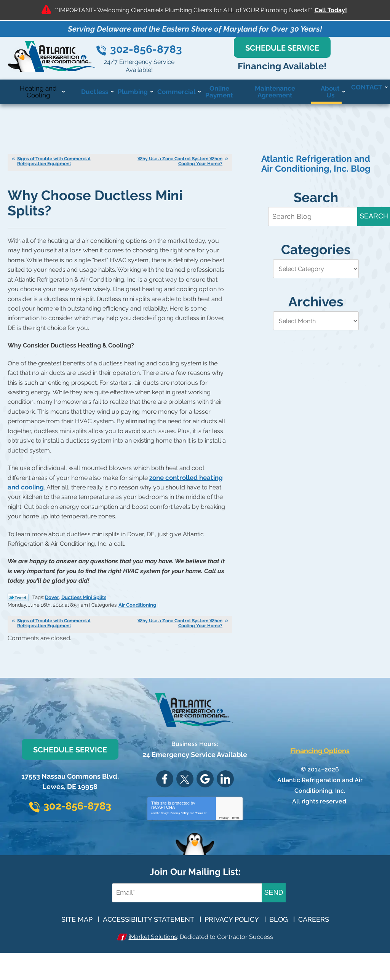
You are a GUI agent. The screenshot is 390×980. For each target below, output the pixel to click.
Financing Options (320, 774)
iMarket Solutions (150, 963)
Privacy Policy (180, 834)
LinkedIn (225, 802)
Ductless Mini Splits (84, 603)
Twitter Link (18, 604)
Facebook (165, 802)
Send (273, 919)
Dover (52, 603)
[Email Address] (181, 919)
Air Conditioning (162, 610)
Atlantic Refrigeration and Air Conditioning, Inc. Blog (316, 172)
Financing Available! (325, 74)
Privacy (224, 841)
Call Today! (331, 10)
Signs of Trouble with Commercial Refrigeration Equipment (54, 170)
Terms (236, 841)
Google (205, 802)
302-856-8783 (217, 58)
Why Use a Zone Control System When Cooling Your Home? (180, 170)
